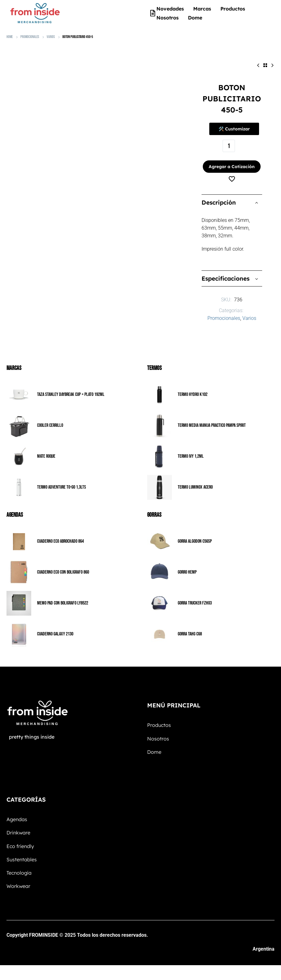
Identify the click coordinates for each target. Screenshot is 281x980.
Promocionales (30, 37)
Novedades (170, 9)
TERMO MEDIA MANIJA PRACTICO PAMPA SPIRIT (212, 420)
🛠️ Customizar (234, 129)
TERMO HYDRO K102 (193, 389)
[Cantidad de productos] (229, 146)
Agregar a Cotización (230, 161)
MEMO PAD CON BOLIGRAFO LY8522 (63, 598)
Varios (51, 37)
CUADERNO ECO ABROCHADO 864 (60, 536)
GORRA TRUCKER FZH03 (195, 598)
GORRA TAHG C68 (190, 629)
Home (10, 37)
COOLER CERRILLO (50, 420)
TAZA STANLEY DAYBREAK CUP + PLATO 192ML (71, 389)
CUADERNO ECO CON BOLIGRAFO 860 (63, 567)
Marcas (202, 9)
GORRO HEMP (187, 567)
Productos (233, 9)
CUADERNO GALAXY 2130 (55, 629)
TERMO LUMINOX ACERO (195, 482)
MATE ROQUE (46, 451)
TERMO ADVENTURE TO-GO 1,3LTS (62, 482)
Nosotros (168, 18)
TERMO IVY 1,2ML (191, 451)
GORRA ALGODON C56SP (195, 536)
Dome (195, 18)
